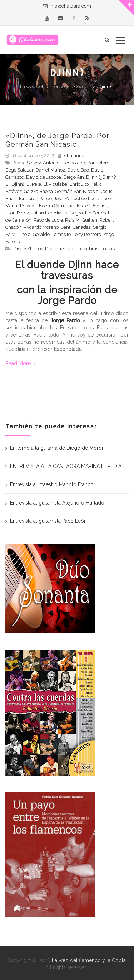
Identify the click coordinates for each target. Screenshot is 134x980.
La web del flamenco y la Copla (89, 960)
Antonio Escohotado (64, 163)
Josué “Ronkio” (91, 206)
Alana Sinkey (27, 163)
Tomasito (61, 234)
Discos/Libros (28, 249)
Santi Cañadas (76, 227)
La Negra (73, 213)
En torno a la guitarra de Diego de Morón (57, 448)
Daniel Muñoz (50, 170)
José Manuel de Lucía (77, 199)
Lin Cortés (95, 213)
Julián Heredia (46, 213)
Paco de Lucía (48, 220)
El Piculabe (55, 184)
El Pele (34, 184)
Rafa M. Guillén (81, 220)
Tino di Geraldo (34, 234)
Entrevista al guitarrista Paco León (48, 521)
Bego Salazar (19, 170)
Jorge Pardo (39, 199)
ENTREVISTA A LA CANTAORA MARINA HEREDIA (66, 466)
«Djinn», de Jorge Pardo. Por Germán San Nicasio (57, 140)
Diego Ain (74, 177)
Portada (109, 249)
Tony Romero (87, 234)
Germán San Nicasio (77, 191)
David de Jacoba (44, 177)
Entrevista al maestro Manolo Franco (52, 484)
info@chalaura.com (70, 6)
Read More (20, 363)
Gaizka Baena (38, 191)
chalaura (74, 156)
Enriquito (79, 184)
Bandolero (98, 163)
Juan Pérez (17, 213)
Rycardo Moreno (41, 227)
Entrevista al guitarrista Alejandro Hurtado (57, 503)
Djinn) (18, 184)
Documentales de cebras (72, 249)
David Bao (78, 170)
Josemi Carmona (56, 206)
